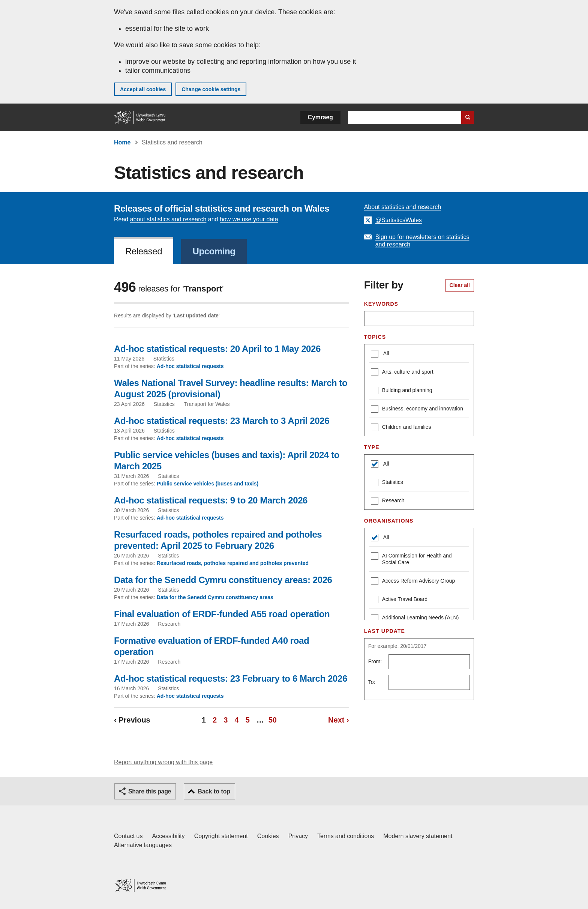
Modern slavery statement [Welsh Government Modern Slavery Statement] (418, 836)
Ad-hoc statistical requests (190, 366)
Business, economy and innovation (417, 409)
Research (388, 501)
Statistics (387, 483)
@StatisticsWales (399, 220)
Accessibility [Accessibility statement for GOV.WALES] (168, 836)
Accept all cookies (143, 89)
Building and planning (402, 391)
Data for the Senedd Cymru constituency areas (215, 597)
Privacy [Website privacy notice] (298, 836)
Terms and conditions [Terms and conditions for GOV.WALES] (346, 836)
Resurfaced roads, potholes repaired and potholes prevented (233, 563)
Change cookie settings (211, 89)
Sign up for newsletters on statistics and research (422, 241)
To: (372, 682)
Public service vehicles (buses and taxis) (208, 484)
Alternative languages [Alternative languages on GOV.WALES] (143, 845)
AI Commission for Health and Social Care (411, 559)
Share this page (150, 791)
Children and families (401, 428)
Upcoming (214, 251)
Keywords (381, 304)
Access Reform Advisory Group (413, 582)
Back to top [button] (214, 791)
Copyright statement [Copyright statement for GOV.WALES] (221, 836)
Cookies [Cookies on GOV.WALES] (268, 836)
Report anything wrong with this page (163, 762)
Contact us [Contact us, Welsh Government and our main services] (128, 836)
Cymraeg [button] (320, 117)
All (386, 353)
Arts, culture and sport (402, 373)
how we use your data (249, 219)
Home (122, 142)
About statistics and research (403, 207)
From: (375, 661)
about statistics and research (168, 219)
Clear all (460, 285)
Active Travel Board (399, 600)
